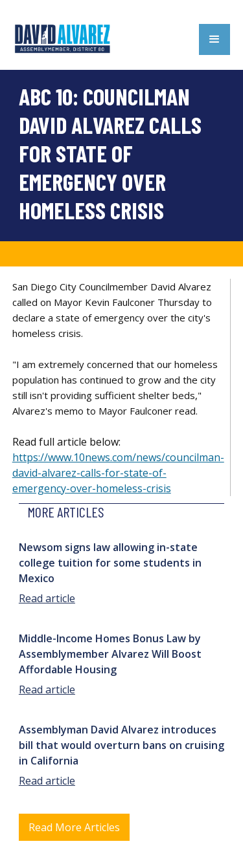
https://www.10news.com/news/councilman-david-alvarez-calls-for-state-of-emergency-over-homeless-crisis (118, 473)
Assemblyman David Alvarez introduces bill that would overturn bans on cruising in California (121, 745)
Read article (47, 598)
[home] (65, 39)
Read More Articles (74, 827)
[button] (214, 39)
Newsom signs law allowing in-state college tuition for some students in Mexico (110, 563)
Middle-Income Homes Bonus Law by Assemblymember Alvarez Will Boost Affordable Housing (110, 654)
